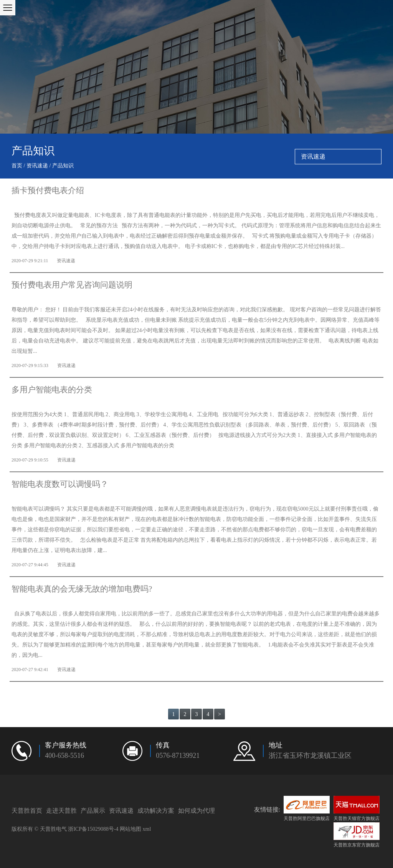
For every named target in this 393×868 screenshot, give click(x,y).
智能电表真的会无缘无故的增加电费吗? (82, 589)
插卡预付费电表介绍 (48, 191)
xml (147, 829)
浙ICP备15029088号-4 (93, 829)
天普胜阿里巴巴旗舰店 (307, 808)
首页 (17, 166)
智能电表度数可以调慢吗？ (60, 484)
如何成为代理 (196, 811)
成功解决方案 (156, 811)
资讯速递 (37, 166)
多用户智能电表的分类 (52, 390)
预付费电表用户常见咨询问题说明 (72, 285)
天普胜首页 (27, 811)
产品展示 (93, 811)
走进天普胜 (61, 811)
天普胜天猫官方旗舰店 (357, 808)
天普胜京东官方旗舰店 (357, 835)
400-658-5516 (64, 756)
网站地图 (130, 829)
